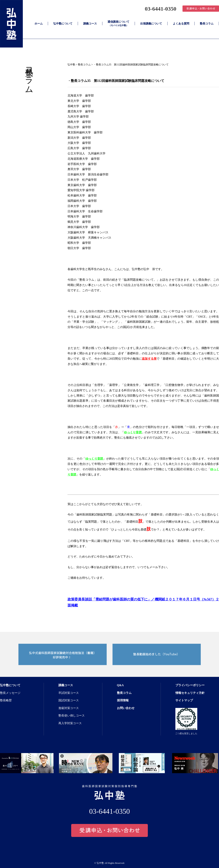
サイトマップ (184, 700)
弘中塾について (63, 24)
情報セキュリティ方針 (190, 693)
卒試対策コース (69, 693)
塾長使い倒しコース (72, 716)
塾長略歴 (6, 700)
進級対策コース (69, 708)
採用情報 (123, 700)
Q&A (120, 685)
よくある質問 (181, 24)
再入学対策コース (70, 723)
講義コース (90, 24)
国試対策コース (69, 700)
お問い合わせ (126, 708)
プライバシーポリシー (190, 685)
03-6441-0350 (159, 8)
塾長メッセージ (10, 693)
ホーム (39, 24)
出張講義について (151, 24)
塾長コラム (207, 24)
